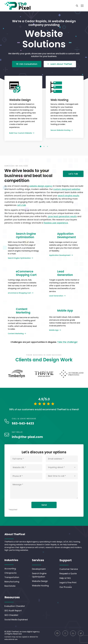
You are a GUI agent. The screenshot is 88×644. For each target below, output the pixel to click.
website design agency (41, 186)
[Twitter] (81, 633)
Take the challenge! (67, 342)
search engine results (68, 196)
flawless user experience (56, 223)
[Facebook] (57, 633)
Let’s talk (22, 205)
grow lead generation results (62, 216)
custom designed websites (67, 189)
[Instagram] (65, 633)
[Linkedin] (73, 633)
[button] (41, 146)
